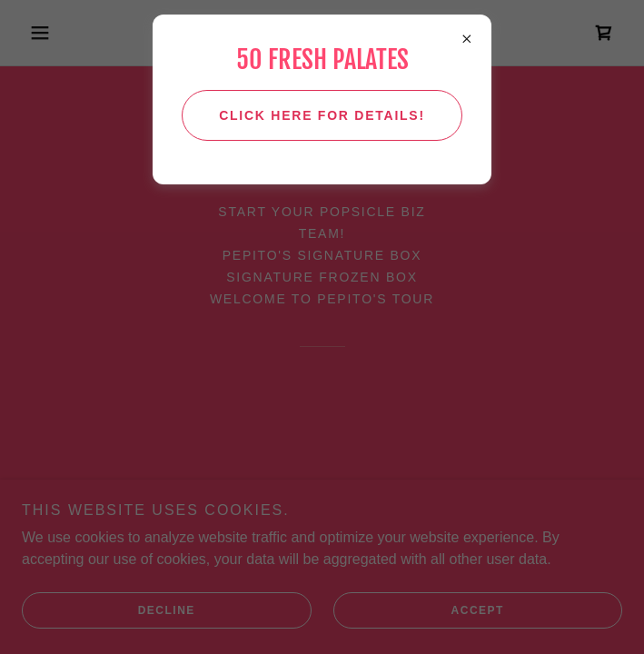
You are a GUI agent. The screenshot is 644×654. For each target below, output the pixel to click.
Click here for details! (322, 115)
